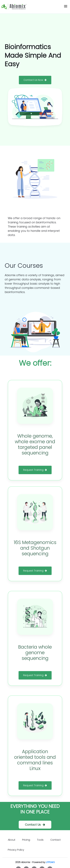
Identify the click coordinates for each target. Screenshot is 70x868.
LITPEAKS (50, 862)
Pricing (26, 840)
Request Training (35, 470)
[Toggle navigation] (66, 7)
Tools (40, 840)
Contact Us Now (35, 80)
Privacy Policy (16, 850)
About (12, 840)
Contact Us (35, 825)
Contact (56, 840)
